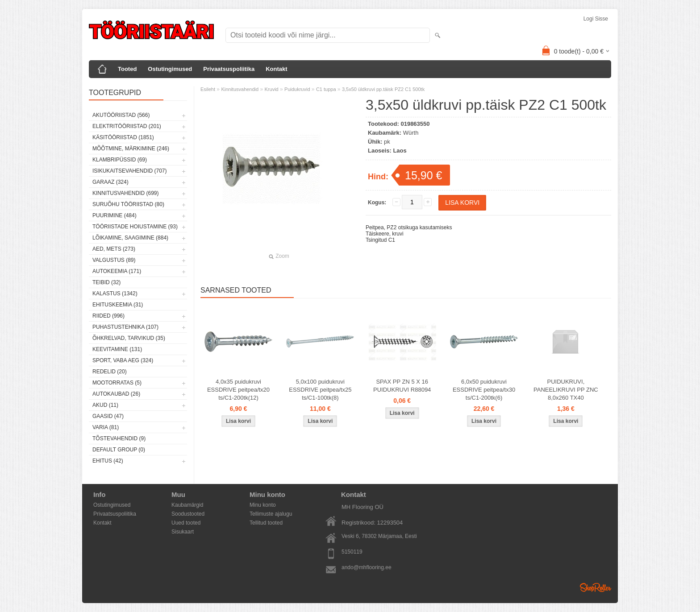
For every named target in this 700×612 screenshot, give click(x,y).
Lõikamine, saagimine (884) (130, 238)
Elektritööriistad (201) (127, 126)
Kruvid (272, 89)
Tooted (127, 69)
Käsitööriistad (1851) (123, 137)
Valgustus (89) (114, 260)
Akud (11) (105, 405)
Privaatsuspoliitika (229, 69)
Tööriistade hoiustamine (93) (135, 227)
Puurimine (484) (115, 215)
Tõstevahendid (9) (119, 438)
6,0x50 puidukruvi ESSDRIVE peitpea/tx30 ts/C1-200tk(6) (484, 390)
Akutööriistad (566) (121, 115)
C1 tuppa (326, 89)
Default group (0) (119, 450)
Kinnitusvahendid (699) (125, 193)
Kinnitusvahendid (240, 89)
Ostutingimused (170, 69)
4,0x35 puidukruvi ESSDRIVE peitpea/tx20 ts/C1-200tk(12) (238, 390)
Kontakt (276, 69)
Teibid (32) (106, 282)
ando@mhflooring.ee (367, 567)
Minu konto (263, 505)
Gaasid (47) (108, 416)
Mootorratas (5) (117, 383)
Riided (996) (108, 316)
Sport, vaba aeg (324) (123, 360)
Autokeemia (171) (117, 271)
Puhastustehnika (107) (125, 327)
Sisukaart (183, 532)
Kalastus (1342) (115, 294)
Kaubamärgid (187, 505)
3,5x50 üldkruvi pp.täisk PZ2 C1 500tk (383, 89)
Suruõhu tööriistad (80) (128, 204)
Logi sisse (596, 19)
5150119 (352, 552)
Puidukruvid (297, 89)
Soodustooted (188, 514)
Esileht (208, 89)
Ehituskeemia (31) (118, 305)
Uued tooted (186, 523)
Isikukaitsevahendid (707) (130, 171)
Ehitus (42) (108, 461)
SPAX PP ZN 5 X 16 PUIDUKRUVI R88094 (402, 386)
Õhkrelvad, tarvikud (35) (129, 338)
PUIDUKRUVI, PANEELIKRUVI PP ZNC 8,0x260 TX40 (566, 390)
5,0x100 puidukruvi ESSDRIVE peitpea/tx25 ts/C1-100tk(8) (320, 390)
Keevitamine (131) (117, 349)
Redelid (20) (110, 372)
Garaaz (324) (110, 182)
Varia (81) (106, 427)
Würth (411, 133)
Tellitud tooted (266, 523)
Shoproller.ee (596, 587)
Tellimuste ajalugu (271, 514)
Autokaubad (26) (116, 394)
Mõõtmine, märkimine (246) (131, 149)
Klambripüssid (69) (120, 160)
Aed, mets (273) (114, 249)
